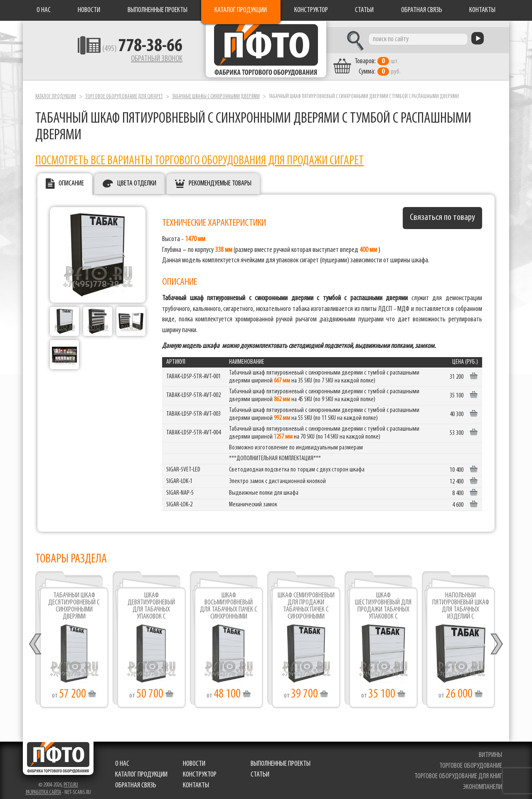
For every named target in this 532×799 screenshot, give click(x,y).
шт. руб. (397, 61)
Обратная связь (422, 10)
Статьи (364, 10)
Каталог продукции (241, 10)
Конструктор (311, 10)
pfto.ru (71, 779)
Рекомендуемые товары (220, 178)
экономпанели (483, 781)
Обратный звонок (135, 60)
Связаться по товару (442, 212)
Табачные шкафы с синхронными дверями (216, 91)
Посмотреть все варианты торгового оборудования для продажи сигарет (199, 156)
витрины (491, 749)
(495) (121, 50)
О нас (44, 10)
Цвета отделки (137, 178)
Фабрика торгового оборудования (266, 52)
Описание (71, 178)
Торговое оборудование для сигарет (124, 91)
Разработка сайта (43, 787)
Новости (89, 10)
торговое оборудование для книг (459, 771)
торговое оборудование (472, 760)
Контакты (482, 10)
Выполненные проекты (158, 10)
